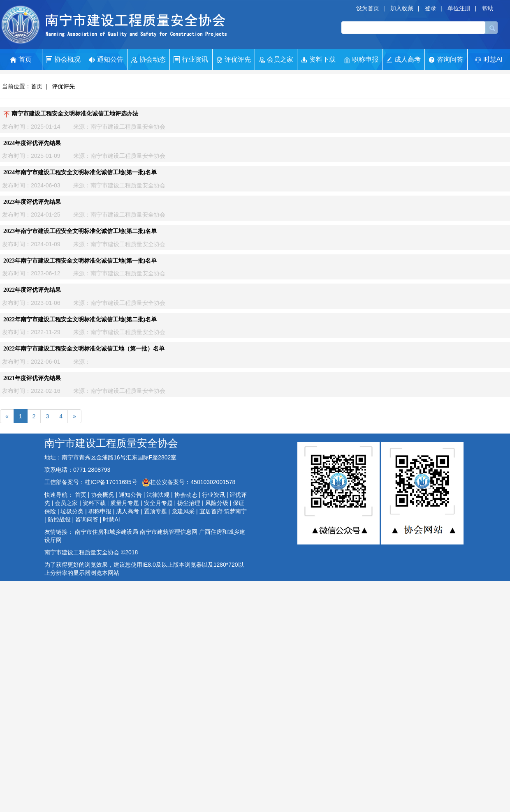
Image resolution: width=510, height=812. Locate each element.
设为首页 (368, 8)
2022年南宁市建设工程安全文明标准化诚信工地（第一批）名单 (84, 349)
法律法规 (158, 495)
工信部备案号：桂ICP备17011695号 (92, 482)
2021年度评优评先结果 (32, 378)
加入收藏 (402, 8)
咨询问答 (446, 59)
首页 (21, 60)
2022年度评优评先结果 (32, 290)
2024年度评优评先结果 (32, 143)
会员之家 (276, 60)
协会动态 (148, 60)
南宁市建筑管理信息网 (169, 532)
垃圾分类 (72, 511)
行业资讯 (191, 60)
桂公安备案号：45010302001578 (189, 482)
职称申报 (361, 60)
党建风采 (183, 511)
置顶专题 (155, 511)
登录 (431, 8)
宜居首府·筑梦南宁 (223, 511)
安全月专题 (158, 503)
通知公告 (106, 60)
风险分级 (217, 503)
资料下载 (318, 60)
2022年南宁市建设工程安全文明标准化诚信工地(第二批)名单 (80, 319)
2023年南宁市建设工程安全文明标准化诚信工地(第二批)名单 (80, 231)
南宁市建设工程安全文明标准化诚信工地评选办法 (71, 114)
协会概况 (63, 60)
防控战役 (59, 519)
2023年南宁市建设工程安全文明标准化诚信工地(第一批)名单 (80, 261)
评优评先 (234, 60)
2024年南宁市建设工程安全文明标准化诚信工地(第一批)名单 (80, 172)
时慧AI (489, 59)
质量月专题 (125, 503)
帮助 (488, 8)
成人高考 (403, 59)
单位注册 (459, 8)
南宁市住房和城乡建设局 (107, 532)
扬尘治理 (189, 503)
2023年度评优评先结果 (32, 202)
